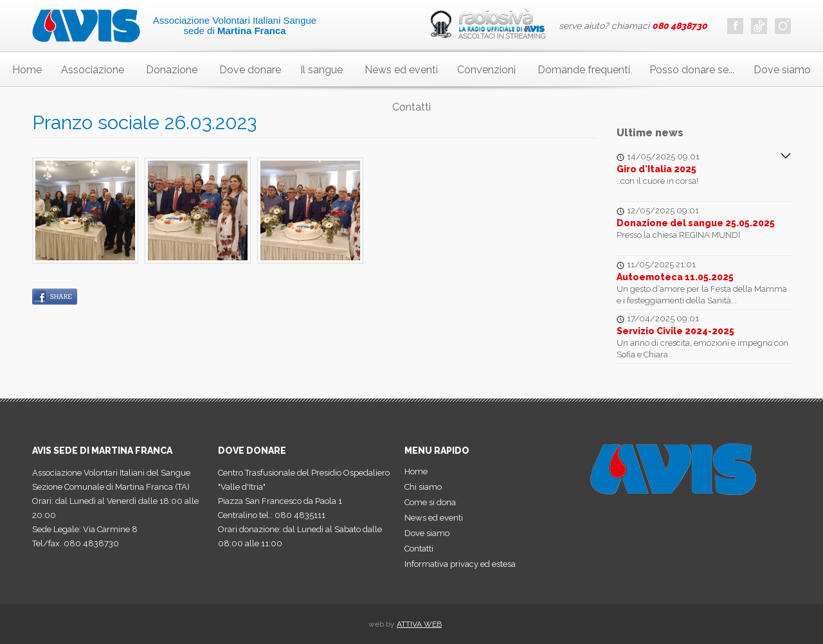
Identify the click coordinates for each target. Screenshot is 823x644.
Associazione (93, 70)
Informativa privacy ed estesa (460, 564)
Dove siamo (782, 70)
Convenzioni (486, 70)
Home (27, 70)
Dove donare (250, 70)
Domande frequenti (584, 70)
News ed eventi (401, 70)
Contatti (411, 107)
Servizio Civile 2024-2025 (675, 331)
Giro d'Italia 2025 (656, 169)
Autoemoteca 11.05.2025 (675, 277)
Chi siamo (423, 487)
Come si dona (430, 502)
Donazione (172, 70)
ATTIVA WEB (419, 624)
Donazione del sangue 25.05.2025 (696, 223)
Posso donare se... (692, 70)
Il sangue (321, 70)
